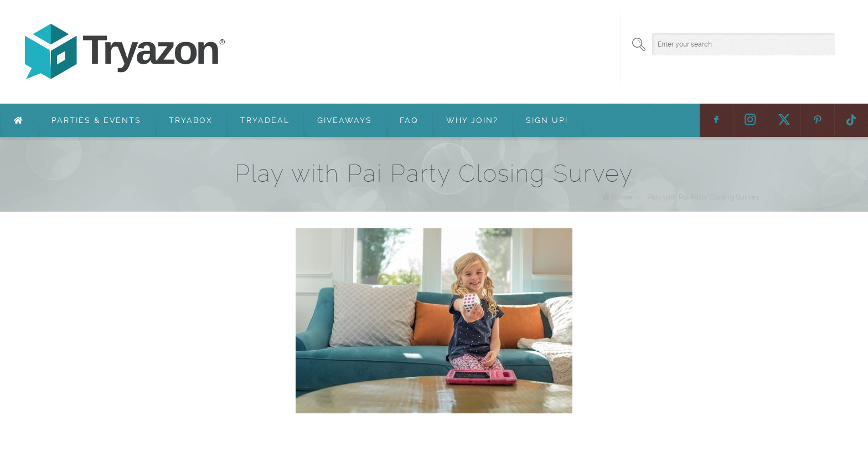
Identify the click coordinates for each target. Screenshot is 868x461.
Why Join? (472, 120)
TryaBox (191, 120)
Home (622, 197)
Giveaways (345, 120)
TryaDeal (265, 120)
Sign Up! (547, 120)
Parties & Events (96, 120)
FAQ (409, 120)
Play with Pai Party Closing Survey (703, 197)
